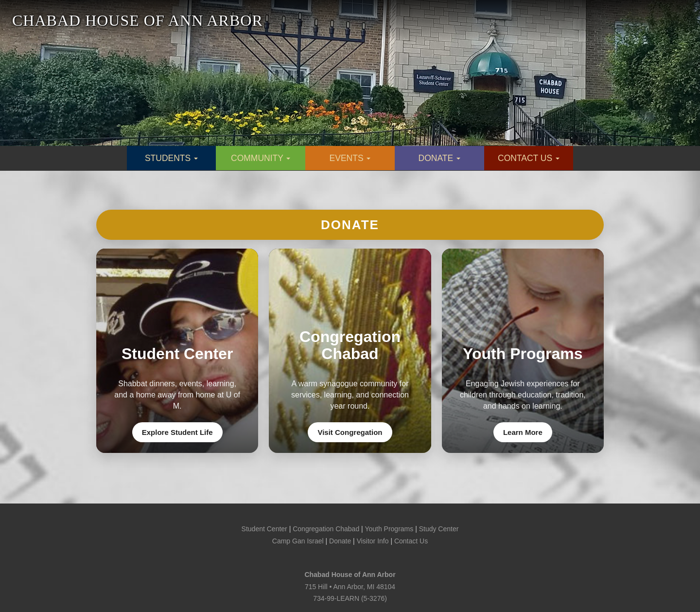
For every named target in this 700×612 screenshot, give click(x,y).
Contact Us (411, 541)
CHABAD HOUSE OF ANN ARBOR (138, 20)
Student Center (264, 529)
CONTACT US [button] (529, 158)
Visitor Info (373, 541)
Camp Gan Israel (298, 541)
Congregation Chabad (326, 529)
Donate (350, 225)
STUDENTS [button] (171, 158)
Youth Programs (389, 529)
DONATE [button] (440, 158)
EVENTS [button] (350, 158)
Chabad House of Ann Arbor (350, 575)
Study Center (439, 529)
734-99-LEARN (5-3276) (350, 598)
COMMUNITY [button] (261, 158)
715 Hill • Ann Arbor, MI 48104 (350, 587)
